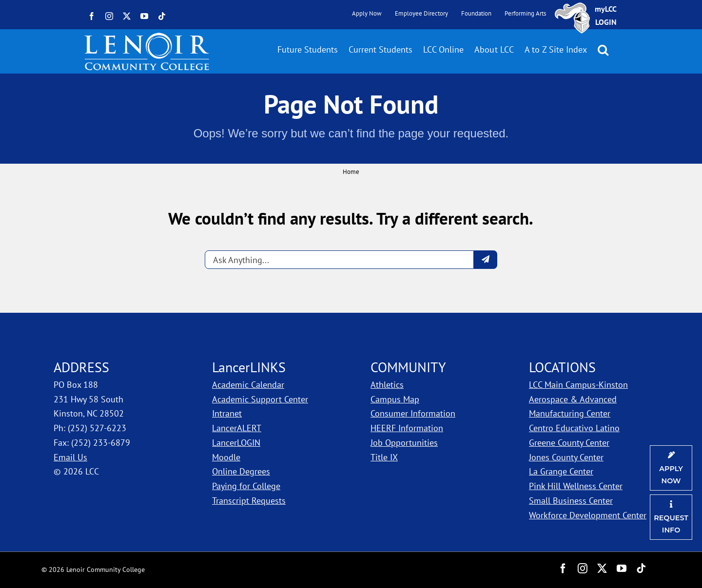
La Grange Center (561, 471)
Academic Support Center (260, 399)
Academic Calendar (248, 385)
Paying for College (246, 486)
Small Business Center (571, 501)
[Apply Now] (671, 468)
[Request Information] (671, 517)
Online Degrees (241, 471)
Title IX (384, 457)
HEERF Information (407, 428)
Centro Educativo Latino (574, 428)
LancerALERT (237, 428)
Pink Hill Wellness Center (576, 486)
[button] (603, 50)
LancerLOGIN (236, 443)
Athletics (387, 385)
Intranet (227, 413)
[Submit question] (486, 260)
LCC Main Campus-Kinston (578, 385)
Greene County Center (569, 443)
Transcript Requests (249, 501)
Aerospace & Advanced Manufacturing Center (573, 407)
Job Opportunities (404, 443)
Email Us (70, 457)
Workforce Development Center (588, 515)
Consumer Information (413, 413)
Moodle (226, 457)
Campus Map (395, 399)
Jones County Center (566, 457)
